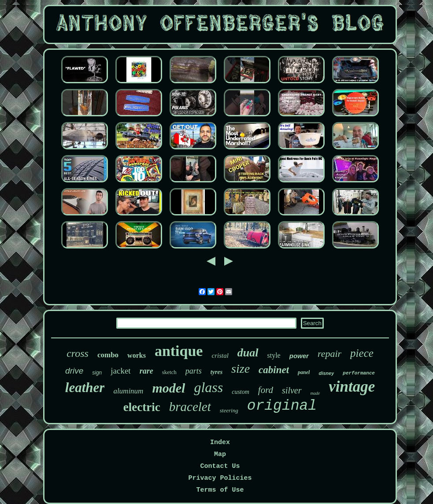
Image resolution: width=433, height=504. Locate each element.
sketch (169, 372)
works (137, 355)
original (282, 406)
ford (266, 390)
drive (74, 371)
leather (85, 387)
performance (359, 373)
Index (220, 443)
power (299, 356)
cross (78, 353)
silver (292, 390)
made (315, 393)
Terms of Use (220, 490)
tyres (216, 372)
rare (146, 371)
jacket (120, 371)
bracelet (190, 407)
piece (362, 353)
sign (97, 373)
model (168, 388)
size (241, 369)
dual (248, 353)
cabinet (274, 370)
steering (229, 410)
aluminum (128, 391)
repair (329, 354)
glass (208, 387)
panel (304, 372)
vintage (352, 387)
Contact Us (220, 466)
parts (194, 371)
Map (220, 454)
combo (108, 355)
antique (179, 351)
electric (142, 407)
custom (241, 392)
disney (326, 373)
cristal (220, 356)
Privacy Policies (220, 478)
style (274, 355)
